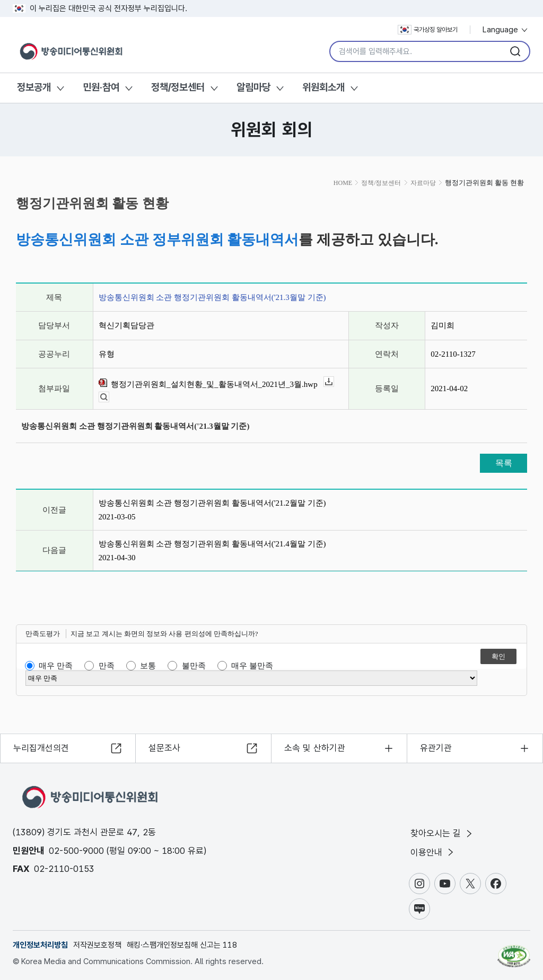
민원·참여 (101, 87)
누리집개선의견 (41, 747)
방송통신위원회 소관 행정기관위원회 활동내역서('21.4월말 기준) (212, 544)
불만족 (194, 666)
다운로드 (334, 382)
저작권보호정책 (97, 945)
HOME (343, 183)
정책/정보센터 (178, 87)
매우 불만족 (252, 666)
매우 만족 (56, 666)
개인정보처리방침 (40, 945)
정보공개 (34, 87)
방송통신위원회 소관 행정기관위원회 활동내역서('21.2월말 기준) (212, 503)
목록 (504, 463)
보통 (148, 666)
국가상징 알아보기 (428, 30)
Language (506, 30)
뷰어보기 (109, 397)
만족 (107, 666)
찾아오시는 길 (442, 833)
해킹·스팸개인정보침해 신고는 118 (182, 945)
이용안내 (433, 852)
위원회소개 (323, 87)
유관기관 (436, 747)
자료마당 (423, 183)
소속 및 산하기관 (315, 747)
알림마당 (253, 87)
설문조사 (164, 747)
